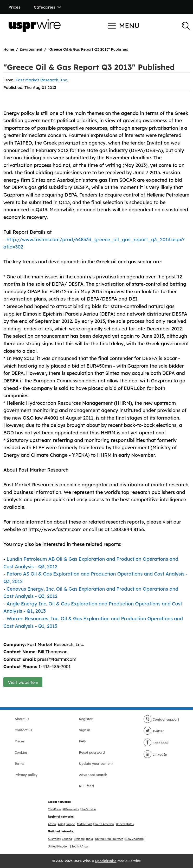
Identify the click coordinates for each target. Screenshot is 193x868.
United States (125, 824)
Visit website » (23, 682)
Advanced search (93, 775)
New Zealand (134, 839)
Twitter (154, 731)
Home (9, 49)
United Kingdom (59, 847)
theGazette (89, 809)
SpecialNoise (106, 861)
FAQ (82, 741)
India (89, 839)
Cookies (21, 752)
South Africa (80, 847)
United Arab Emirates (109, 839)
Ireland (79, 839)
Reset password (92, 752)
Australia (54, 839)
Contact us (23, 730)
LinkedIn (155, 754)
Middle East (85, 824)
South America (104, 824)
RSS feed (86, 786)
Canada (67, 839)
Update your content (96, 763)
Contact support (161, 719)
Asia (61, 824)
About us (22, 719)
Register (86, 719)
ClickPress (54, 809)
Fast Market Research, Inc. (42, 80)
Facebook (156, 743)
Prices (14, 7)
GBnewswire (71, 809)
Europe (70, 824)
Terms (19, 763)
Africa (52, 824)
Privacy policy (26, 775)
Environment (31, 49)
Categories (48, 7)
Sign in (84, 730)
